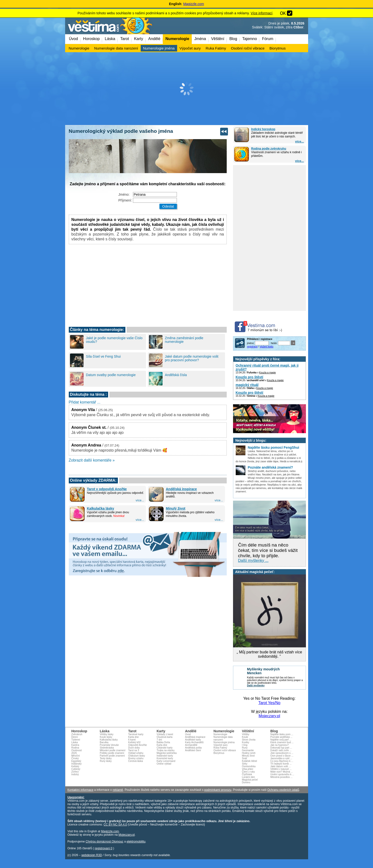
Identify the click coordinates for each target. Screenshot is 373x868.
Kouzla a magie (267, 373)
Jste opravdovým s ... (282, 753)
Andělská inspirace (182, 489)
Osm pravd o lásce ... (282, 756)
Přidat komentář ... (85, 402)
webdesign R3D (92, 855)
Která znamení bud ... (282, 742)
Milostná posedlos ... (282, 777)
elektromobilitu (136, 842)
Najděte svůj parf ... (281, 740)
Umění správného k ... (282, 774)
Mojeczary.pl (269, 716)
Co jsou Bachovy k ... (282, 761)
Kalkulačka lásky (101, 508)
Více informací (262, 13)
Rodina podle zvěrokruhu (269, 149)
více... (299, 141)
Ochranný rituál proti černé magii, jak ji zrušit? (267, 367)
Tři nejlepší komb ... (281, 764)
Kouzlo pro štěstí (250, 377)
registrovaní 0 (104, 848)
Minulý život (176, 508)
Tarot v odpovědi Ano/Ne (107, 489)
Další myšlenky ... (253, 560)
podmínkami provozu (218, 790)
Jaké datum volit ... (281, 766)
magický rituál (247, 385)
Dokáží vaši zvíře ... (281, 750)
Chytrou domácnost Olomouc (104, 842)
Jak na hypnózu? (280, 745)
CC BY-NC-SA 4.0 (115, 825)
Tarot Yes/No (269, 703)
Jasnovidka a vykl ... (281, 758)
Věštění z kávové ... (281, 769)
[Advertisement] (187, 89)
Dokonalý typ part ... (281, 748)
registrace (252, 347)
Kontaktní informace (81, 790)
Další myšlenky (256, 686)
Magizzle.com (194, 4)
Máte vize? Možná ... (282, 772)
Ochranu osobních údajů (283, 790)
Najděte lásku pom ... (282, 734)
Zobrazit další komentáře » (92, 460)
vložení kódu (267, 347)
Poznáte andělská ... (282, 737)
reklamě (118, 790)
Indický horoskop (263, 129)
